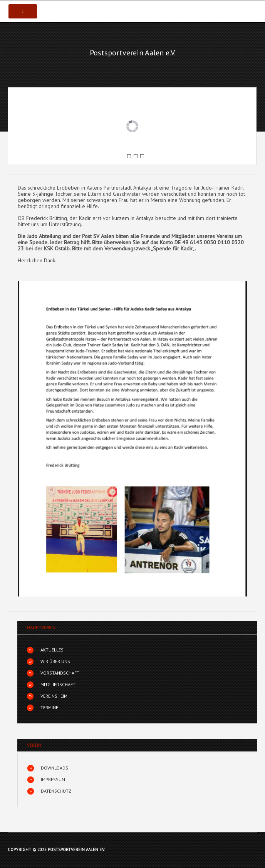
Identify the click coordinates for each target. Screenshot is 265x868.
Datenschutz (56, 791)
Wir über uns (55, 661)
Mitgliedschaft (58, 684)
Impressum (53, 779)
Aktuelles (52, 650)
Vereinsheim (54, 696)
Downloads (55, 768)
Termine (49, 707)
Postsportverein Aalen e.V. (133, 53)
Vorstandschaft (60, 673)
